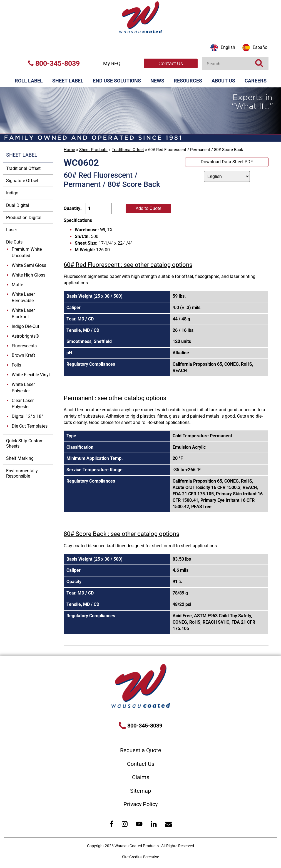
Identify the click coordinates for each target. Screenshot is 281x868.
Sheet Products (93, 150)
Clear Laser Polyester (23, 404)
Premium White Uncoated (27, 252)
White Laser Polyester (23, 388)
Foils (16, 365)
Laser (12, 230)
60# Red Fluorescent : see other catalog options (128, 265)
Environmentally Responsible (22, 473)
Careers (256, 81)
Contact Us (171, 63)
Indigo (12, 193)
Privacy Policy (140, 804)
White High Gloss (28, 275)
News (157, 81)
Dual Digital (18, 205)
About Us (223, 81)
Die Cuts (14, 242)
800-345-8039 (54, 63)
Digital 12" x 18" (27, 416)
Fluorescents (24, 346)
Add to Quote (148, 208)
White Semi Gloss (29, 265)
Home (69, 150)
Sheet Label (68, 81)
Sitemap (140, 791)
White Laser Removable (23, 297)
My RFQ (112, 63)
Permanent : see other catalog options (115, 398)
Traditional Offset (128, 150)
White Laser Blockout (23, 313)
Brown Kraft (23, 355)
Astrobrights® (25, 336)
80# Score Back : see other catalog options (121, 534)
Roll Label (29, 81)
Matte (17, 285)
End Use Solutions (117, 81)
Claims (141, 777)
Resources (188, 81)
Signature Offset (22, 181)
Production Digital (24, 218)
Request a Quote (141, 750)
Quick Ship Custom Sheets (25, 443)
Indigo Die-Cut (25, 326)
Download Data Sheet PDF (227, 162)
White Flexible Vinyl (31, 375)
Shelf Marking (20, 458)
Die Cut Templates (30, 426)
